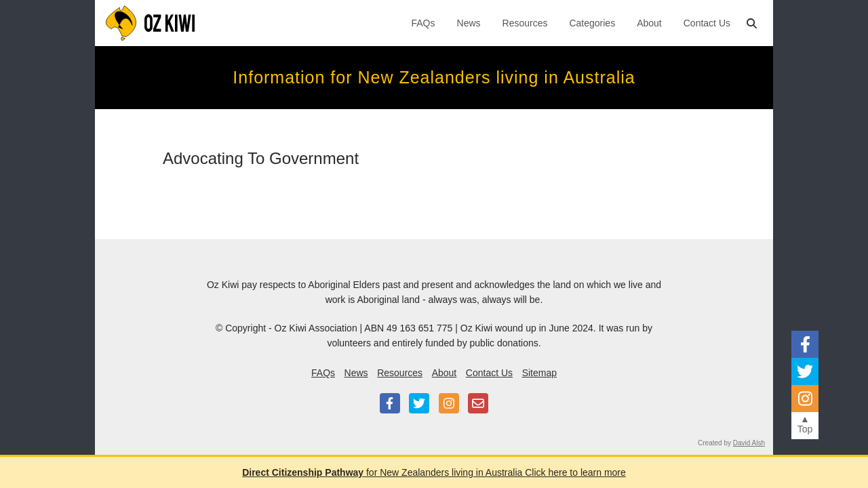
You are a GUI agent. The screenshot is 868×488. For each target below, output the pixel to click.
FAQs (423, 23)
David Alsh (749, 443)
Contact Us (707, 23)
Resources (525, 23)
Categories (592, 23)
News (469, 23)
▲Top (805, 424)
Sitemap (539, 373)
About (649, 23)
